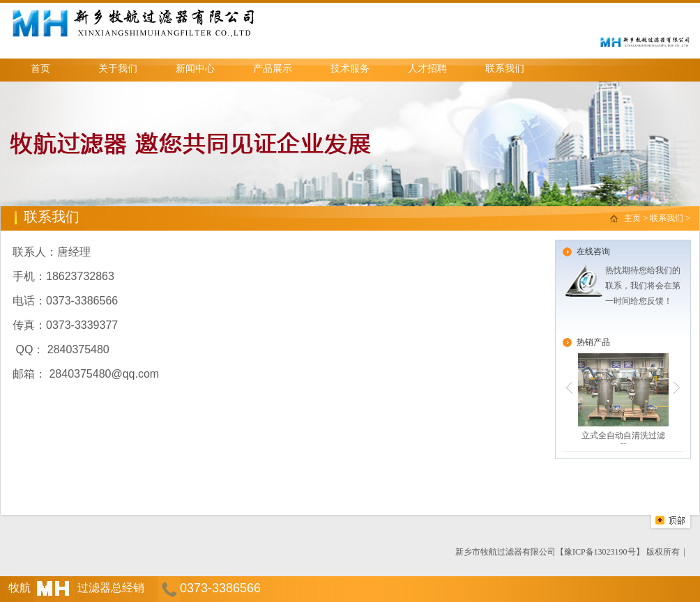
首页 (40, 69)
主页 (633, 218)
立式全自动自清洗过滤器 (623, 399)
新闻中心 (195, 69)
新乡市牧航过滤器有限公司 (505, 552)
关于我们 (118, 69)
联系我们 (505, 69)
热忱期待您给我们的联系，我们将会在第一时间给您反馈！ (643, 286)
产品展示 (273, 69)
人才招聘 (427, 69)
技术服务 (350, 69)
